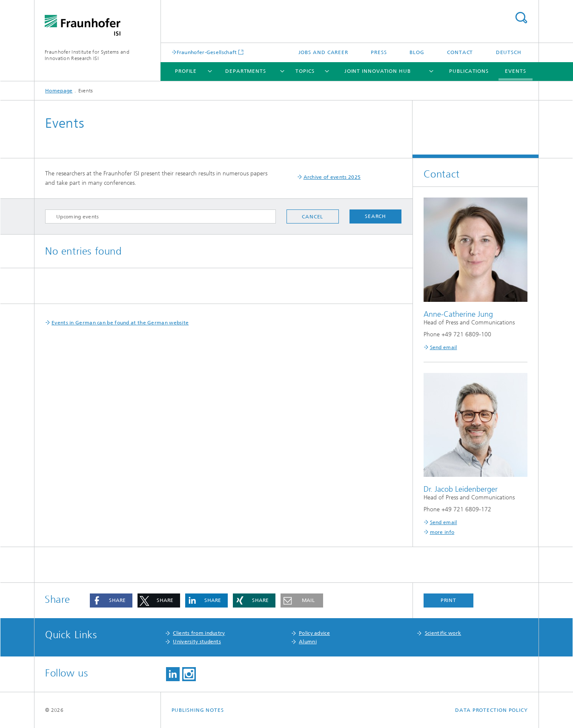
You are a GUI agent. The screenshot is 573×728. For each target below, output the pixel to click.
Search (521, 18)
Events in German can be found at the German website (120, 323)
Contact (460, 52)
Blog (417, 52)
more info (442, 532)
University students (197, 642)
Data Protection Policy (491, 710)
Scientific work (443, 633)
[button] (111, 600)
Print (449, 600)
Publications (469, 71)
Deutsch (509, 52)
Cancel (312, 217)
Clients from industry (199, 633)
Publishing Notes (198, 710)
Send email (444, 347)
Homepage (59, 91)
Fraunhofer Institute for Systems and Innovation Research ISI (87, 55)
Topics (305, 71)
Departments (246, 71)
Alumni (308, 642)
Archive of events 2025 (332, 177)
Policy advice (314, 633)
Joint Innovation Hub (378, 71)
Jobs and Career (324, 52)
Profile (186, 71)
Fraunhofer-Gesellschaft (207, 52)
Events (515, 71)
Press (379, 52)
